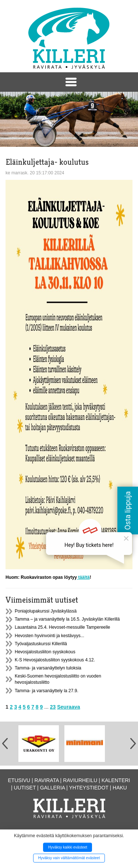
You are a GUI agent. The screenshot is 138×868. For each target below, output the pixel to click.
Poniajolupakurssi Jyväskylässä (46, 611)
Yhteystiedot (89, 788)
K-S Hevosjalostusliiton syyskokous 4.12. (55, 660)
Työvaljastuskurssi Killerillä (41, 644)
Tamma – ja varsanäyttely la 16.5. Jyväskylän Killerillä (67, 619)
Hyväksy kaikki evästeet (68, 847)
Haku (120, 788)
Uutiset (25, 788)
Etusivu (19, 780)
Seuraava (68, 707)
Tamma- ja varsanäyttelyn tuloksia (48, 668)
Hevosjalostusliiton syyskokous (45, 652)
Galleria (53, 788)
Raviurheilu (80, 780)
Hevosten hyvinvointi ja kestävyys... (49, 636)
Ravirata (47, 780)
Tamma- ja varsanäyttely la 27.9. (47, 691)
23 (53, 707)
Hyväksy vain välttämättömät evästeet (69, 858)
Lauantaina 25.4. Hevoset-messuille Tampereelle (62, 627)
